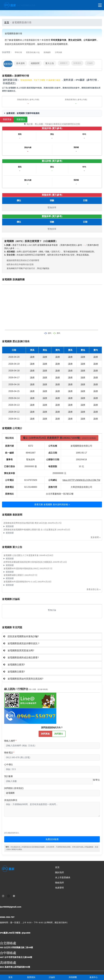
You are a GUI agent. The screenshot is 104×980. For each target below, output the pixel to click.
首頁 (10, 977)
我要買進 (7, 119)
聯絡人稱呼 (10, 741)
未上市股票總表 (63, 878)
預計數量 (9, 776)
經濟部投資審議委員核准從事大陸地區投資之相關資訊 (28, 562)
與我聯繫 (73, 977)
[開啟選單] (100, 5)
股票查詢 (31, 977)
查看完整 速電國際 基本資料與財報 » (52, 504)
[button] (52, 636)
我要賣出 (21, 119)
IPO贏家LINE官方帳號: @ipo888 (15, 933)
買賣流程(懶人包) (33, 52)
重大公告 (50, 63)
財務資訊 (77, 63)
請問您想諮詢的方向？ (52, 728)
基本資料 (20, 63)
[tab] (52, 636)
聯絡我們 (59, 883)
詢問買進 (45, 734)
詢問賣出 (59, 734)
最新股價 (8, 64)
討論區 (52, 977)
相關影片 (64, 63)
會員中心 (94, 977)
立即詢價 (58, 52)
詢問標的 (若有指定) (14, 788)
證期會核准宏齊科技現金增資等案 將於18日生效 (26, 523)
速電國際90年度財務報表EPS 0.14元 (20, 582)
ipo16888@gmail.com (11, 907)
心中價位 (9, 765)
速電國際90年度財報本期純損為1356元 (21, 568)
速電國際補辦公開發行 (14, 575)
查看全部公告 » (94, 589)
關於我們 (59, 872)
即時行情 (18, 52)
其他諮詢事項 (11, 800)
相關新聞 (35, 63)
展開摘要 (10, 526)
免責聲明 (59, 888)
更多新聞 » (96, 537)
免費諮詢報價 (52, 839)
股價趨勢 (47, 52)
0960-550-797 (7, 917)
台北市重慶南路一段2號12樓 (60, 494)
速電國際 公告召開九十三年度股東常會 (21, 555)
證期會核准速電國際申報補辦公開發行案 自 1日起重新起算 (30, 530)
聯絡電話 (9, 753)
